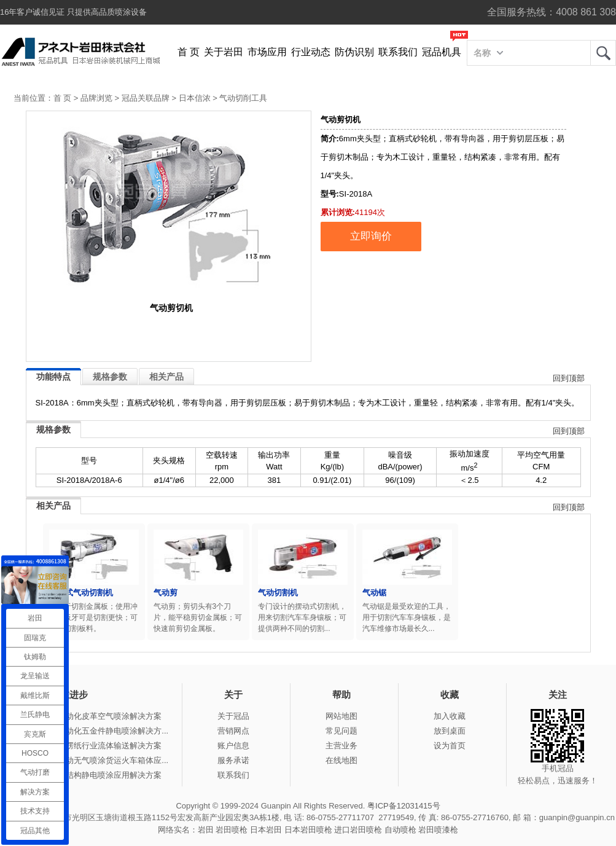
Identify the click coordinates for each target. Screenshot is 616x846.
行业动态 (311, 52)
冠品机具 (442, 52)
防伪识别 (354, 52)
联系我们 (398, 52)
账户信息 (233, 746)
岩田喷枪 (232, 830)
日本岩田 (266, 830)
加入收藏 (450, 716)
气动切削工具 (243, 98)
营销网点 (233, 731)
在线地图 (341, 760)
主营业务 (341, 746)
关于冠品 (233, 716)
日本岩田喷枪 (308, 830)
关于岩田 (224, 52)
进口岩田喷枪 (358, 830)
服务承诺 (233, 760)
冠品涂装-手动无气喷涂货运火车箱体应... (96, 760)
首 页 (189, 52)
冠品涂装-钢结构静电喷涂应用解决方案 (92, 775)
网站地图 (341, 716)
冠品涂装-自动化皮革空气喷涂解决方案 (92, 716)
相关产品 (166, 377)
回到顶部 (569, 378)
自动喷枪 (400, 830)
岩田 (603, 53)
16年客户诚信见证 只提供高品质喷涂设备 (73, 12)
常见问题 (341, 731)
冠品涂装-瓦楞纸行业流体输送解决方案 (92, 746)
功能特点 (53, 377)
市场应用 (267, 52)
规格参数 (110, 377)
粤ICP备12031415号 (404, 806)
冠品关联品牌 (146, 98)
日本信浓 (195, 98)
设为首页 (450, 746)
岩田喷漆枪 (438, 830)
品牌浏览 (96, 98)
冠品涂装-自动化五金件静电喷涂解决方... (96, 731)
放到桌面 (450, 731)
